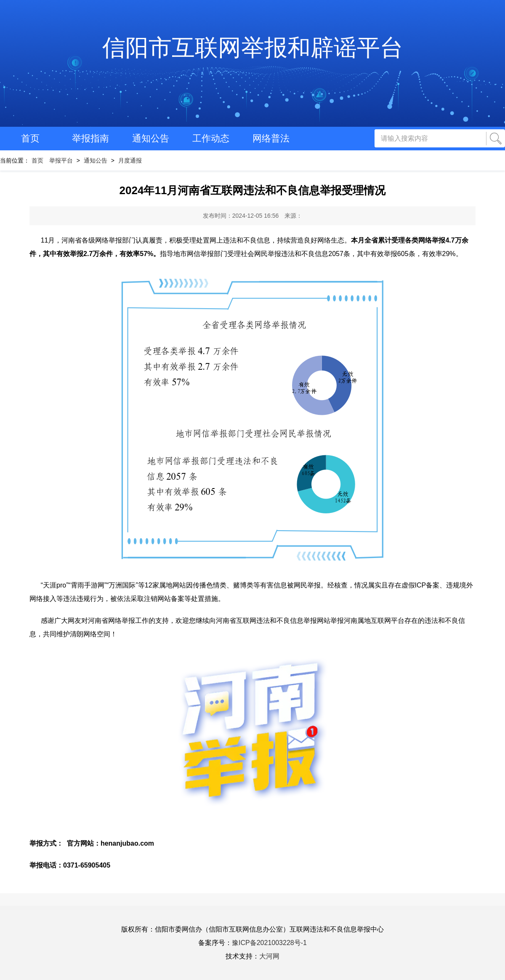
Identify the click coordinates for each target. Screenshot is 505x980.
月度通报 (130, 160)
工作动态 (211, 138)
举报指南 (90, 138)
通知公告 (151, 138)
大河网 (269, 956)
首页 (30, 138)
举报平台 (61, 160)
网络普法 (271, 138)
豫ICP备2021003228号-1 (269, 943)
